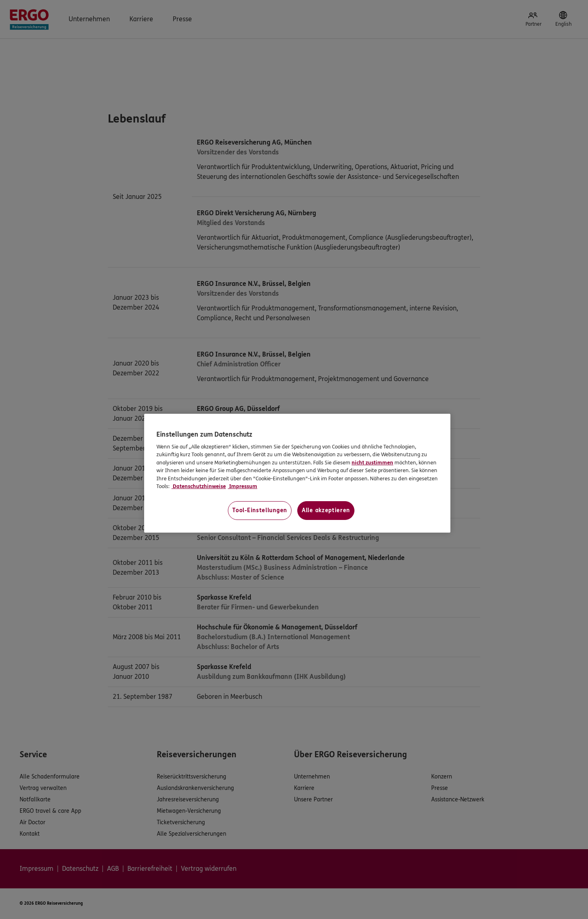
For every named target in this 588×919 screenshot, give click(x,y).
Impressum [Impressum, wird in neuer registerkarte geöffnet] (243, 486)
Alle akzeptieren (326, 510)
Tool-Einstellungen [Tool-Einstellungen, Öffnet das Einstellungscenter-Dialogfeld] (260, 510)
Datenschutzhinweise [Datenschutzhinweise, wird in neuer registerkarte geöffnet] (199, 486)
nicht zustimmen (372, 463)
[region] (297, 473)
